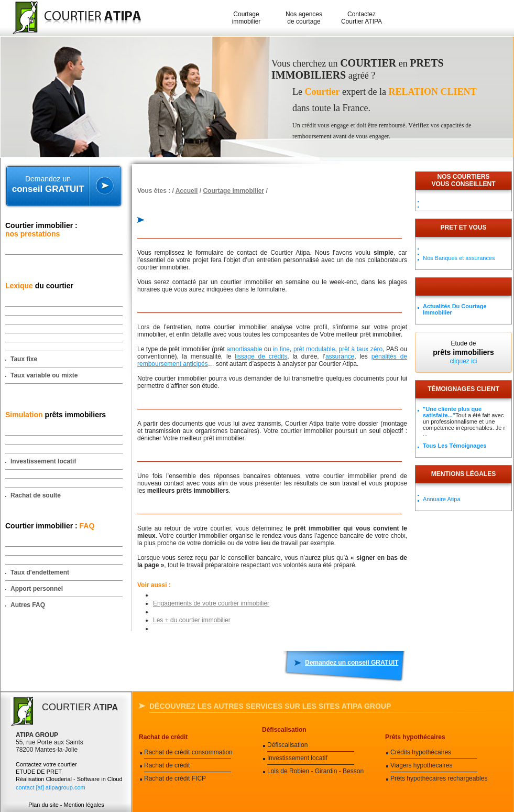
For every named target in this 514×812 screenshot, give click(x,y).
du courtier (39, 286)
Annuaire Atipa (442, 499)
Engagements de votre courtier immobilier (211, 603)
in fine (281, 349)
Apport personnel (37, 589)
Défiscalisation (284, 730)
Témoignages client (463, 389)
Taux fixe (24, 359)
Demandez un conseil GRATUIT (352, 663)
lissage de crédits (261, 356)
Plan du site (43, 805)
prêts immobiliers (56, 415)
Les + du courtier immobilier (192, 620)
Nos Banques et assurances (459, 258)
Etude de (463, 352)
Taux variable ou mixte (44, 375)
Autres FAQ (28, 605)
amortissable (244, 349)
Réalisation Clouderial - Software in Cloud (69, 779)
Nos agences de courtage (304, 18)
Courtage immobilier (247, 18)
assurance (340, 356)
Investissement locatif (43, 461)
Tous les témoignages (455, 446)
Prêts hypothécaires (415, 737)
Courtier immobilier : (41, 230)
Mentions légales (463, 474)
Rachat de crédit (163, 737)
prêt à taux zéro (360, 349)
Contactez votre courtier (46, 764)
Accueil (187, 191)
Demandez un (48, 185)
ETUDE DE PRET (39, 772)
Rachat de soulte (36, 495)
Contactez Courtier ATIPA (362, 18)
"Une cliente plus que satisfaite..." (452, 412)
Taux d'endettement (40, 572)
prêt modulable (314, 349)
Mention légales (84, 805)
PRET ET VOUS (463, 228)
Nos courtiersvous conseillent (463, 180)
